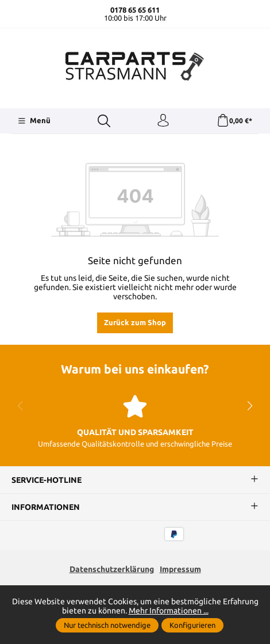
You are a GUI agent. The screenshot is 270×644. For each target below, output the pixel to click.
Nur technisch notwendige (107, 625)
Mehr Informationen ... (169, 611)
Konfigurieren (192, 625)
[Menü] (34, 121)
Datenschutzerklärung (112, 569)
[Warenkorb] (234, 121)
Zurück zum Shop (135, 322)
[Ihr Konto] (163, 121)
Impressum (180, 569)
